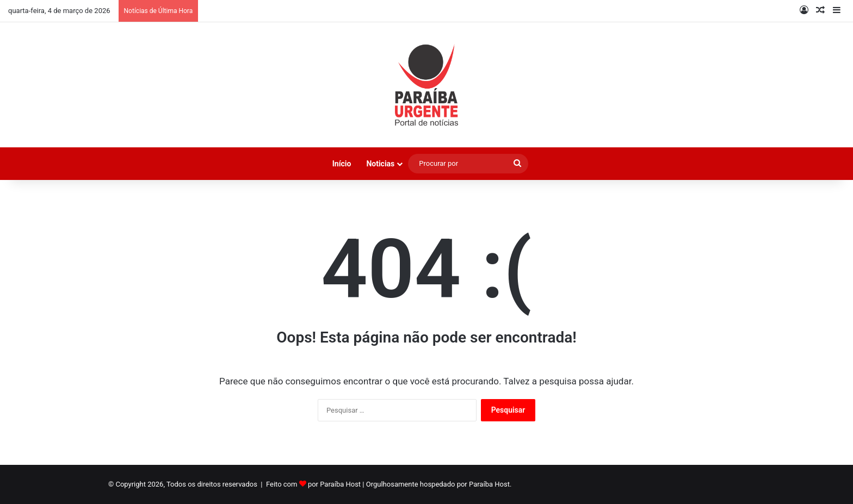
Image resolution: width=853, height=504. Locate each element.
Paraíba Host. (490, 484)
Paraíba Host (340, 484)
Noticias (380, 164)
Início (342, 164)
